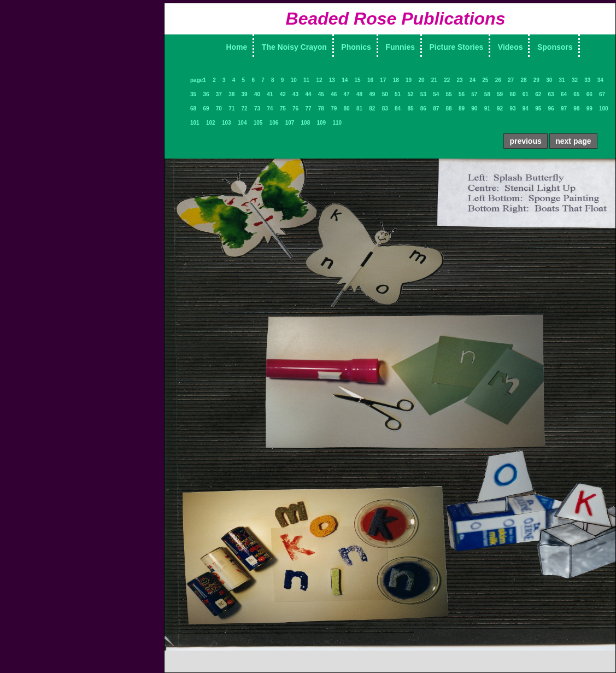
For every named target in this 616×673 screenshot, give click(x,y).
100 (604, 109)
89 (462, 109)
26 (498, 80)
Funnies (400, 47)
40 (257, 94)
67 (602, 94)
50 (385, 94)
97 (564, 109)
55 (449, 94)
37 (219, 94)
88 (449, 109)
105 (258, 123)
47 (347, 94)
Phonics (356, 47)
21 (434, 80)
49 (372, 94)
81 (359, 109)
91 (487, 109)
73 (257, 109)
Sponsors (555, 47)
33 (587, 80)
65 (576, 94)
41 (270, 94)
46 (334, 94)
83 (385, 109)
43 (295, 94)
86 (423, 109)
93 (512, 109)
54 (436, 94)
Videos (511, 47)
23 (460, 80)
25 (485, 80)
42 (283, 94)
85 (410, 109)
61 (526, 94)
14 (345, 80)
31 (562, 80)
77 (308, 109)
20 (421, 80)
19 (409, 80)
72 (245, 109)
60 (512, 94)
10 (294, 80)
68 (193, 109)
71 (231, 109)
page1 (198, 80)
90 (474, 109)
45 (321, 94)
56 (462, 94)
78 (321, 109)
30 (549, 80)
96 (551, 109)
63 (551, 94)
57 (474, 94)
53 (423, 94)
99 (589, 109)
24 (473, 80)
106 (274, 123)
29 (536, 80)
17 (383, 80)
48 (359, 94)
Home (236, 47)
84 (398, 109)
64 (564, 94)
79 (334, 109)
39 (245, 94)
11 (306, 80)
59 (500, 94)
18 (396, 80)
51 (398, 94)
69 (206, 109)
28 (523, 80)
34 (600, 80)
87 (436, 109)
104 (242, 123)
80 (347, 109)
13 (332, 80)
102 (211, 123)
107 (290, 123)
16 (370, 80)
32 (575, 80)
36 (206, 94)
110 (337, 123)
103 (227, 123)
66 (589, 94)
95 (538, 109)
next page (573, 141)
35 (193, 94)
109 (322, 123)
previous (525, 141)
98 (576, 109)
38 (231, 94)
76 (295, 109)
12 (319, 80)
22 (447, 80)
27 (511, 80)
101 (195, 123)
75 (283, 109)
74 (270, 109)
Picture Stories (457, 47)
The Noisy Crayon (294, 47)
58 (487, 94)
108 (306, 123)
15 (358, 80)
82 (372, 109)
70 (219, 109)
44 (308, 94)
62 (538, 94)
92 (500, 109)
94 (526, 109)
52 (410, 94)
